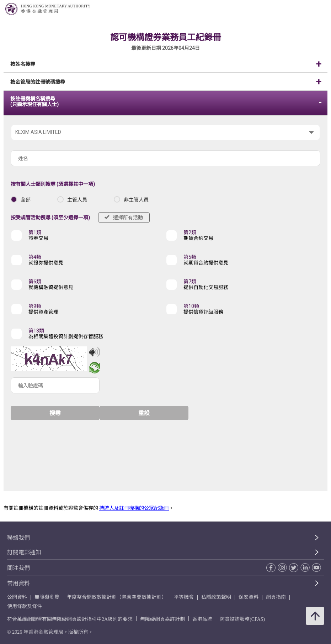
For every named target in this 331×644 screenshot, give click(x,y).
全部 (26, 200)
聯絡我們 (18, 538)
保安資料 (249, 597)
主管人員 (77, 200)
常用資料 (18, 583)
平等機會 (184, 597)
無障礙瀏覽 (47, 597)
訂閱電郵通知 (24, 552)
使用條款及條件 (25, 606)
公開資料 (17, 597)
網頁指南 (276, 597)
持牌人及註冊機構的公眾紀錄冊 (134, 508)
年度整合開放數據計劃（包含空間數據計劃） (117, 597)
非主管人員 (136, 200)
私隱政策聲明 (216, 597)
